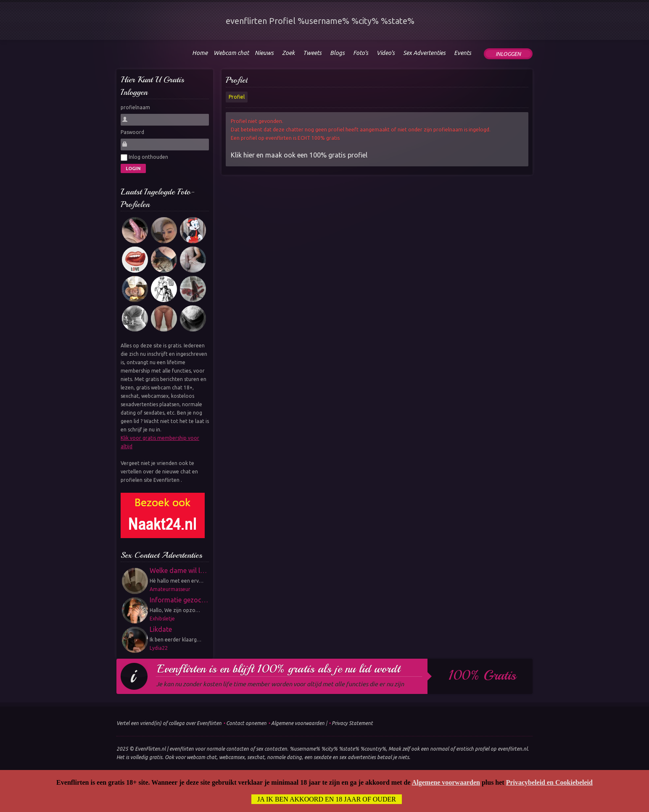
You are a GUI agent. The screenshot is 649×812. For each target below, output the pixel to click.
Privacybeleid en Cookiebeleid (549, 783)
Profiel (237, 80)
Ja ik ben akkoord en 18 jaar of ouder (327, 800)
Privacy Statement (352, 723)
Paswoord (132, 132)
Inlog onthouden (144, 158)
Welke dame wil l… (178, 570)
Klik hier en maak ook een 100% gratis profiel (299, 155)
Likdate (161, 629)
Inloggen (508, 54)
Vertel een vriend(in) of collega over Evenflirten (169, 723)
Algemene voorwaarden (298, 723)
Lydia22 (159, 648)
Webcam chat (231, 53)
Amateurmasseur (170, 589)
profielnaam (135, 107)
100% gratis (482, 675)
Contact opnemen (246, 723)
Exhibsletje (162, 619)
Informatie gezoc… (179, 600)
